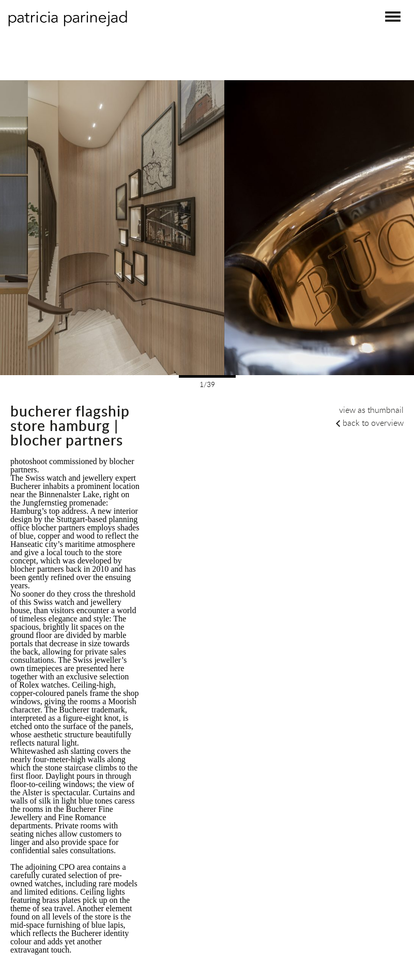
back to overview (373, 423)
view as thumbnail (371, 410)
